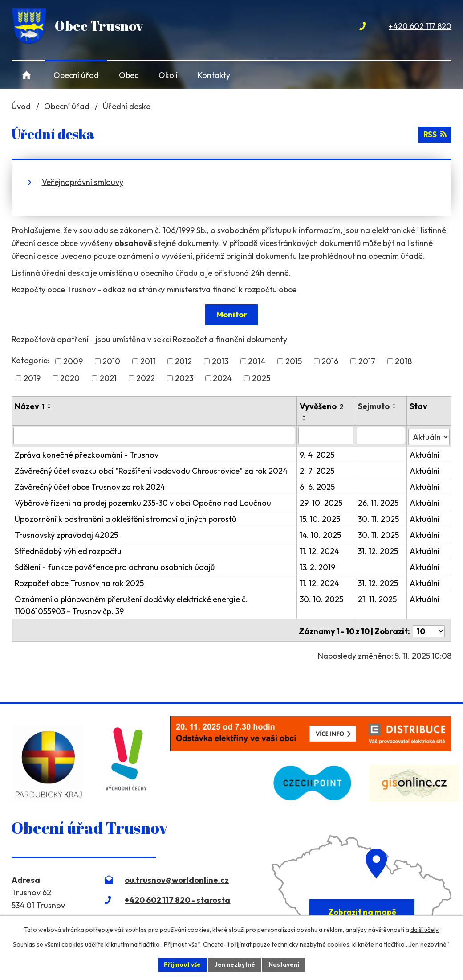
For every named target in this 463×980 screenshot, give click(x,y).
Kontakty (214, 75)
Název (30, 406)
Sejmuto (374, 406)
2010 (111, 361)
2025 (261, 378)
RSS (435, 134)
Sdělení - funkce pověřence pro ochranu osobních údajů (115, 566)
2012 (183, 361)
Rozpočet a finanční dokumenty (230, 339)
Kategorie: (30, 360)
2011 (148, 361)
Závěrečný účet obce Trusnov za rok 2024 (90, 486)
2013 (220, 361)
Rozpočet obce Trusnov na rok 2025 (79, 582)
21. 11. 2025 (378, 598)
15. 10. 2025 (321, 518)
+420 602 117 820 (420, 26)
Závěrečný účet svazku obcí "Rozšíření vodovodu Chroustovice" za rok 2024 (151, 469)
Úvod (26, 75)
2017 (367, 361)
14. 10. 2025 (321, 534)
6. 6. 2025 (318, 486)
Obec (129, 75)
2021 (108, 378)
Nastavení (285, 964)
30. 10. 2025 (322, 598)
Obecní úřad (76, 75)
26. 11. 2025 (379, 502)
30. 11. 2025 (379, 518)
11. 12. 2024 (320, 550)
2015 (294, 361)
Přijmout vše (181, 964)
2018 (403, 361)
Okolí (168, 75)
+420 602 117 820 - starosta (177, 896)
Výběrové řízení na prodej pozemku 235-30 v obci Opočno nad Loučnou (143, 502)
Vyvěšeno (323, 406)
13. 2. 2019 (318, 566)
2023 (184, 378)
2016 (330, 361)
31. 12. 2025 (378, 550)
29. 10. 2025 (322, 502)
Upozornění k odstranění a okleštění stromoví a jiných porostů (125, 518)
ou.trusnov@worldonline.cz (177, 876)
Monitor (232, 314)
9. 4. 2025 (318, 453)
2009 (73, 361)
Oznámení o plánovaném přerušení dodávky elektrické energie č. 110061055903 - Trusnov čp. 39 (131, 604)
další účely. (425, 929)
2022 (146, 378)
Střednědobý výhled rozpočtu (68, 550)
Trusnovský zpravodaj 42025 (66, 534)
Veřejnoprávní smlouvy (83, 182)
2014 (257, 361)
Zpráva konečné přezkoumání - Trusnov (87, 453)
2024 (222, 378)
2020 (70, 378)
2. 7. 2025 (318, 469)
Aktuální (424, 453)
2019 (32, 378)
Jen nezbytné (235, 964)
